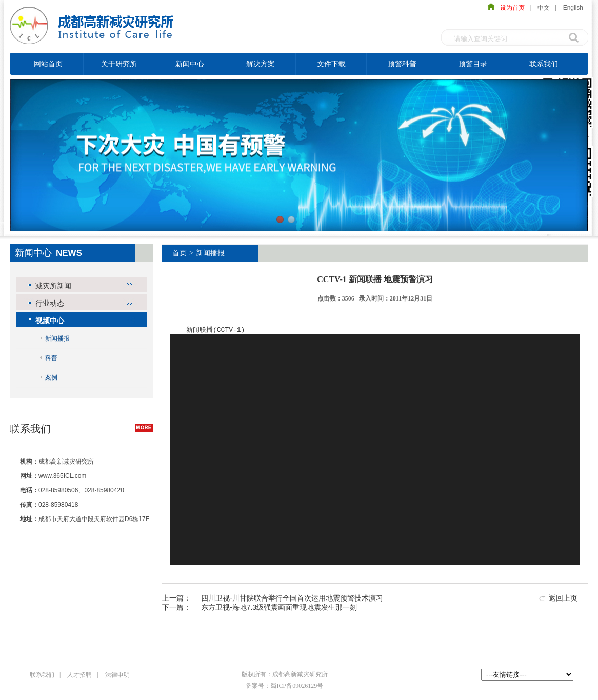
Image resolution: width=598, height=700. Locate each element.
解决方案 (261, 64)
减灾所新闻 (53, 286)
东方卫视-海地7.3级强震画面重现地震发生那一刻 (279, 608)
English (573, 8)
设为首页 (510, 8)
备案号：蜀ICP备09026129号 (284, 686)
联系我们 (544, 64)
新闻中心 (190, 64)
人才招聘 (79, 675)
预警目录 (473, 64)
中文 (544, 8)
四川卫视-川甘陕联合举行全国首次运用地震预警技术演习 (292, 598)
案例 (51, 377)
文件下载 (331, 64)
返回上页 (563, 598)
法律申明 (117, 675)
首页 (180, 253)
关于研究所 (119, 64)
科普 (51, 358)
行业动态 (50, 303)
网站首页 (48, 64)
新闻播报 (57, 338)
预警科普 (402, 64)
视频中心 (50, 321)
